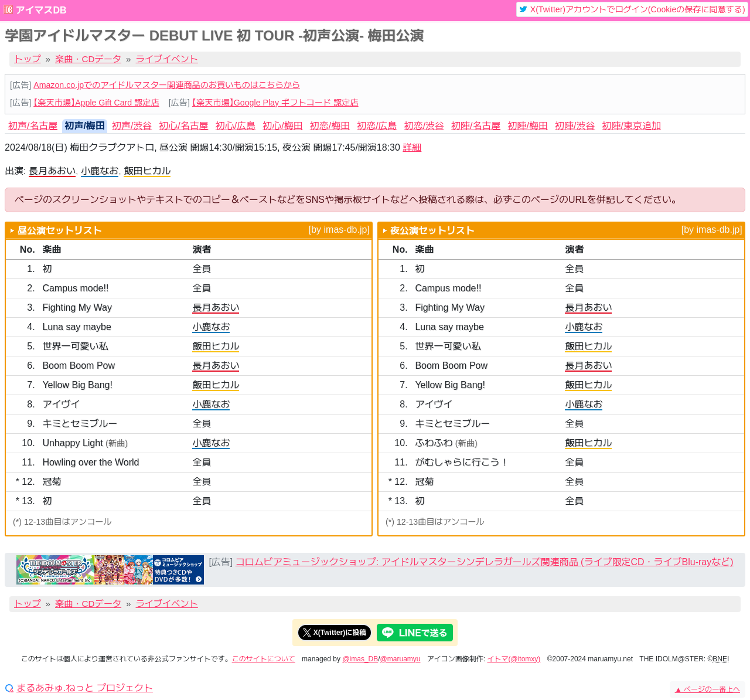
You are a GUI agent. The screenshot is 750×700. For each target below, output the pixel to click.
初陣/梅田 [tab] (528, 126)
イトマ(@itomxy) (514, 659)
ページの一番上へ (708, 689)
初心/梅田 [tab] (282, 126)
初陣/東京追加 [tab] (631, 126)
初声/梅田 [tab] (84, 126)
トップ (28, 59)
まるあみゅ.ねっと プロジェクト (85, 688)
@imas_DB (360, 659)
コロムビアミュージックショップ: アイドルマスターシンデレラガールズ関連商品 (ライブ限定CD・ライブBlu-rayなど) (485, 562)
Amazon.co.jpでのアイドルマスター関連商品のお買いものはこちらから (167, 85)
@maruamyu (400, 659)
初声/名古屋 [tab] (33, 126)
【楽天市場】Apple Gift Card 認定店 (96, 103)
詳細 (412, 147)
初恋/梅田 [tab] (330, 126)
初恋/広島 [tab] (377, 126)
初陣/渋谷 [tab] (575, 126)
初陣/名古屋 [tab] (476, 126)
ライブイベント (167, 59)
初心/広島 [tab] (236, 126)
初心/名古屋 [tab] (183, 126)
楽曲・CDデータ (88, 59)
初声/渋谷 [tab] (132, 126)
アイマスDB (41, 10)
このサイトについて (264, 659)
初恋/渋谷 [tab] (424, 126)
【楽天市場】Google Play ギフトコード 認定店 (275, 103)
